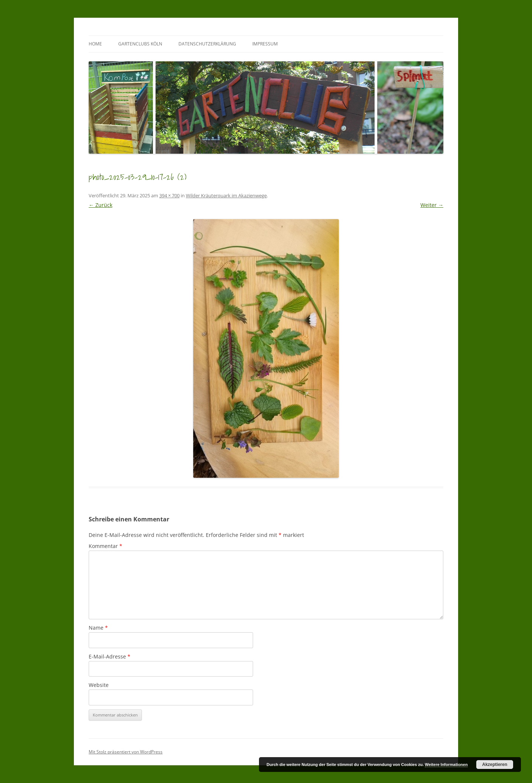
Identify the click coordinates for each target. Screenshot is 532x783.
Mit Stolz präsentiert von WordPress (126, 752)
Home (95, 44)
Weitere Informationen (446, 765)
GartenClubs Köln (140, 44)
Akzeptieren (495, 765)
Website (99, 685)
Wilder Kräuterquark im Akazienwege (226, 195)
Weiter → (432, 205)
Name (98, 628)
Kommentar (105, 546)
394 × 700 (169, 195)
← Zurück (100, 205)
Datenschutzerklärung (207, 44)
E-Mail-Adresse (110, 656)
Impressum (265, 44)
